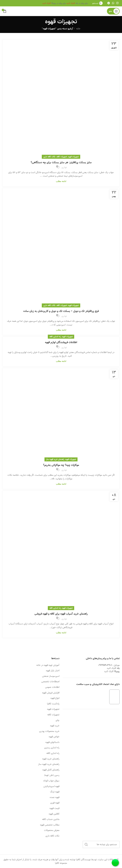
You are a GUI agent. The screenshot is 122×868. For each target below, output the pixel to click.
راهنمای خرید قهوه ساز (55, 459)
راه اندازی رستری (52, 748)
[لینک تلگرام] (109, 3)
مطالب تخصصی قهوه (50, 825)
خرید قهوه (55, 726)
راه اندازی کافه (55, 337)
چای (58, 720)
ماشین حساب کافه (51, 819)
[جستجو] (97, 3)
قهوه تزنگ (55, 792)
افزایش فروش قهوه (51, 693)
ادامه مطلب (61, 181)
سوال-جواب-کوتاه (51, 781)
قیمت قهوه (54, 808)
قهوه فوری (55, 803)
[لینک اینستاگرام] (117, 3)
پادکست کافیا (53, 704)
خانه (78, 29)
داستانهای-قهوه (52, 742)
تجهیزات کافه (62, 157)
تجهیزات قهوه (73, 157)
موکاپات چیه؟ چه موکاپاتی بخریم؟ (61, 465)
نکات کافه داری (49, 157)
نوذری (64, 167)
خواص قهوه (54, 737)
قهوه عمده (55, 797)
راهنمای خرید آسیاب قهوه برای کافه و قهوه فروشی (61, 614)
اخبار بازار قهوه (53, 671)
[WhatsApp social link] (113, 3)
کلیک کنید (71, 3)
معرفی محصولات (52, 830)
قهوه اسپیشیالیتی (51, 786)
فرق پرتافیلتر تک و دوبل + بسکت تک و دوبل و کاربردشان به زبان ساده (61, 311)
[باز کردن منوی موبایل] (113, 11)
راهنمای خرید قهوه (51, 759)
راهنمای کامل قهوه (51, 770)
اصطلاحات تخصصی (50, 682)
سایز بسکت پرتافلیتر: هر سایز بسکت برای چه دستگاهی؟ (61, 162)
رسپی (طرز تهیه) (52, 775)
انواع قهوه (55, 698)
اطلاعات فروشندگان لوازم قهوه (61, 342)
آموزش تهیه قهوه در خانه (48, 665)
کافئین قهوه (54, 814)
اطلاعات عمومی (52, 687)
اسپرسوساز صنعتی (51, 676)
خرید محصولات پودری (49, 731)
